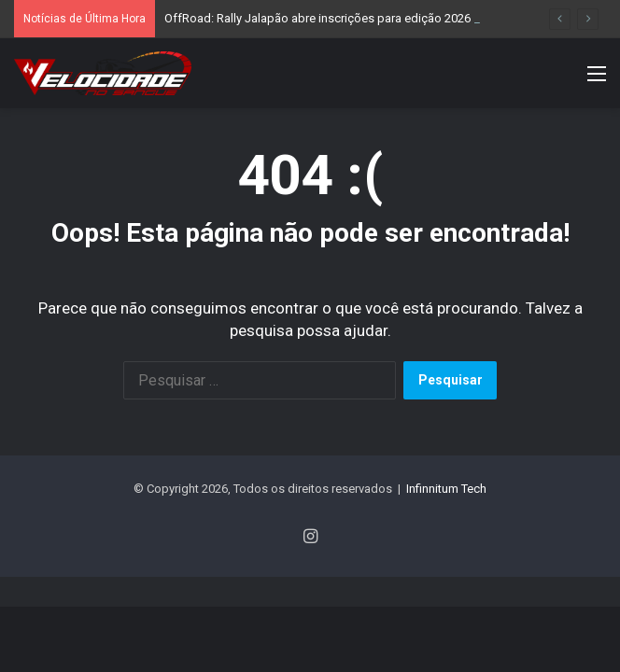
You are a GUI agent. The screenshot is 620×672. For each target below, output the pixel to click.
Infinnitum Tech (446, 489)
